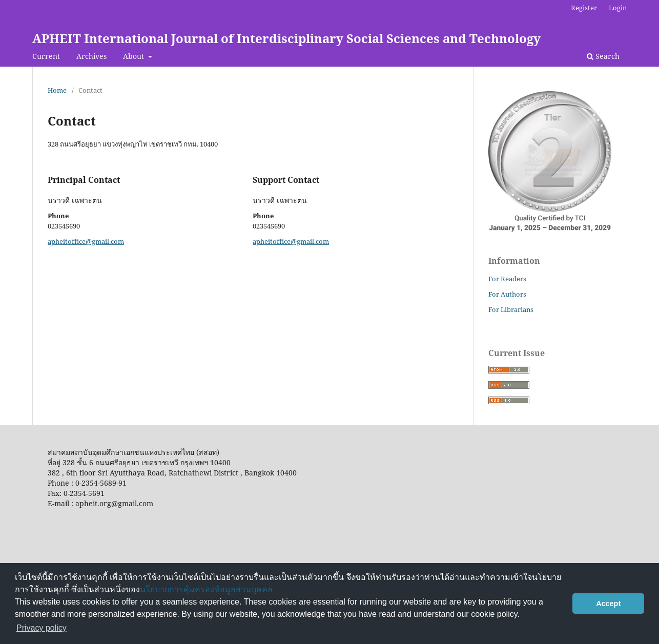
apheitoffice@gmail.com (86, 241)
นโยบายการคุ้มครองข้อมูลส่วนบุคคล (206, 589)
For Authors (507, 294)
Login (618, 8)
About (135, 56)
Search (603, 56)
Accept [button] (608, 604)
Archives (91, 56)
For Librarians (511, 309)
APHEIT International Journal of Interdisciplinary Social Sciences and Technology (286, 38)
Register (584, 8)
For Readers (507, 279)
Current (46, 56)
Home (57, 90)
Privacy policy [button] (42, 628)
